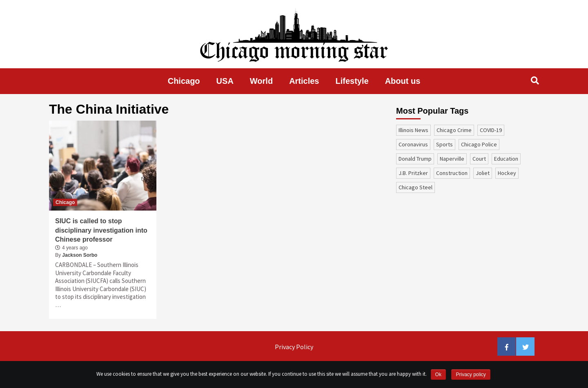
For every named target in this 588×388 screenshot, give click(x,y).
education (506, 159)
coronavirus (413, 144)
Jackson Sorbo (80, 255)
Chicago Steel (415, 187)
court (479, 159)
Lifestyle (352, 81)
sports (444, 144)
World (261, 81)
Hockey (507, 173)
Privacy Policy (294, 347)
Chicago (184, 81)
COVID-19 (491, 130)
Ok (438, 375)
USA (225, 81)
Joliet (483, 173)
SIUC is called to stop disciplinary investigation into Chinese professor (101, 230)
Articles (304, 81)
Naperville (452, 159)
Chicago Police (479, 144)
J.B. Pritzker (413, 173)
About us (403, 81)
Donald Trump (415, 159)
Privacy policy (471, 375)
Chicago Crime (454, 130)
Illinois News (413, 130)
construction (452, 173)
